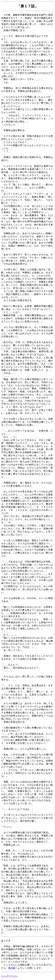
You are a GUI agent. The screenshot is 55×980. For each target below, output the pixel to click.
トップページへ (9, 976)
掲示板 (12, 968)
